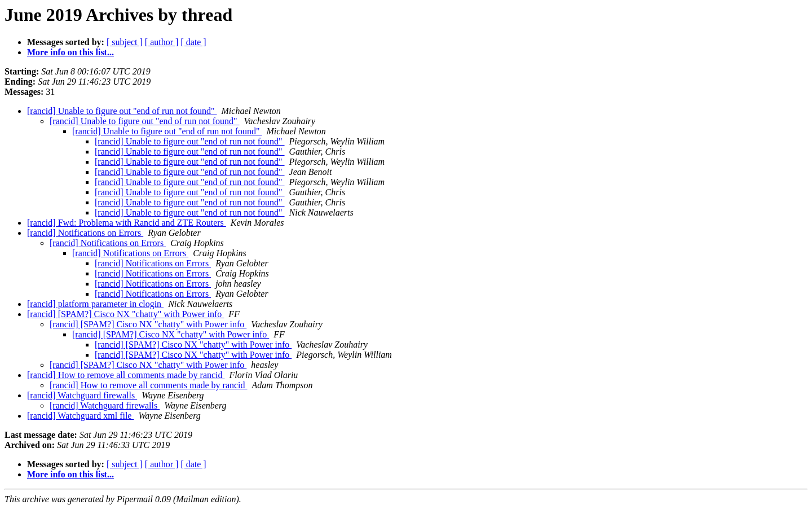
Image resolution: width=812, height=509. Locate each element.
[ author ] (162, 42)
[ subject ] (125, 42)
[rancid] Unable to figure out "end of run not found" (122, 111)
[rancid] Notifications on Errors (85, 233)
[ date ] (193, 42)
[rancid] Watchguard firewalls (82, 395)
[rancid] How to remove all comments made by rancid (126, 375)
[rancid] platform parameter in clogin (95, 304)
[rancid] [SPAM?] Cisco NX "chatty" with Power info (125, 314)
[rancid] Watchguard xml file (80, 416)
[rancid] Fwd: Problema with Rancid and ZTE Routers (127, 223)
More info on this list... (70, 52)
